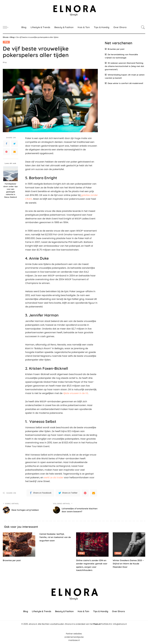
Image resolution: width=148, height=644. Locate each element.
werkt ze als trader (54, 478)
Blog (6, 42)
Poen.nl (97, 624)
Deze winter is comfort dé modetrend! (125, 83)
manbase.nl (74, 640)
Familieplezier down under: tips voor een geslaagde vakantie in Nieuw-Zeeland (10, 190)
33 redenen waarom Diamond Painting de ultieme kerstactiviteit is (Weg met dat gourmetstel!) (124, 66)
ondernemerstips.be (74, 637)
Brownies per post (116, 49)
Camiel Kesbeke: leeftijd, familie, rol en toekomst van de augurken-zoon (55, 537)
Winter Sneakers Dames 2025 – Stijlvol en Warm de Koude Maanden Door (129, 564)
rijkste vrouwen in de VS (76, 393)
